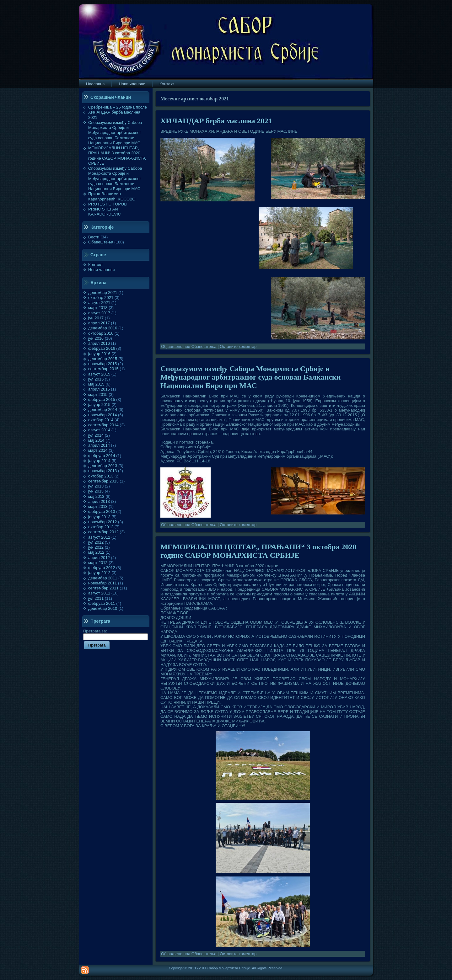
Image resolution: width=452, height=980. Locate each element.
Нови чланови (102, 270)
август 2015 (99, 374)
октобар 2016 (101, 333)
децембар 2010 (103, 608)
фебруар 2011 (102, 603)
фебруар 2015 (102, 399)
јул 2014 (96, 435)
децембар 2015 (103, 359)
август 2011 (99, 593)
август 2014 (99, 430)
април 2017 (99, 323)
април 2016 (99, 343)
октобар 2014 (101, 420)
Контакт (96, 265)
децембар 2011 (103, 578)
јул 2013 (96, 486)
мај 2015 (96, 384)
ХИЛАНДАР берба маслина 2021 (216, 121)
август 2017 (99, 313)
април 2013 (99, 501)
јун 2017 (96, 318)
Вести (94, 237)
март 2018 (98, 308)
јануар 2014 (99, 461)
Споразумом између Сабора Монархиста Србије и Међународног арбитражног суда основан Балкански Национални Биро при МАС (115, 133)
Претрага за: (116, 634)
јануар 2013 (99, 517)
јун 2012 (96, 547)
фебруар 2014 (102, 456)
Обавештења (101, 242)
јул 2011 (96, 598)
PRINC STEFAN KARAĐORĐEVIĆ (105, 212)
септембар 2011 (103, 588)
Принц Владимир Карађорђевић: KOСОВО (112, 196)
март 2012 (98, 563)
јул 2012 (96, 542)
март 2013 (98, 506)
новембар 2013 (102, 471)
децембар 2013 (103, 466)
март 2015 (98, 394)
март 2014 (98, 450)
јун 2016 (96, 338)
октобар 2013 (101, 476)
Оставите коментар (238, 346)
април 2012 (99, 558)
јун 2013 (96, 491)
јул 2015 (96, 379)
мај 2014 (96, 440)
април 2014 (99, 445)
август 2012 (99, 537)
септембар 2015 (103, 369)
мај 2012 (96, 552)
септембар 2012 (103, 532)
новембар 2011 (102, 583)
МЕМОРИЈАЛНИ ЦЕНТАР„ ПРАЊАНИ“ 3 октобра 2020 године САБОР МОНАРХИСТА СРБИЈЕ (117, 156)
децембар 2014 (103, 410)
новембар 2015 (102, 364)
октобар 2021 (101, 298)
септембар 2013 (103, 481)
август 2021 (99, 303)
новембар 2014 (102, 415)
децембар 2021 (103, 293)
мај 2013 (96, 496)
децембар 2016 (103, 328)
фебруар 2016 (102, 348)
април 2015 (99, 389)
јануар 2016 (99, 354)
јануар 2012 (99, 573)
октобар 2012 (101, 527)
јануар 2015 (99, 405)
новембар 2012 (102, 522)
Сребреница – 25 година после (118, 107)
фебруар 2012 (102, 568)
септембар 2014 (103, 425)
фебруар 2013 (102, 511)
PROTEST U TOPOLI (108, 204)
